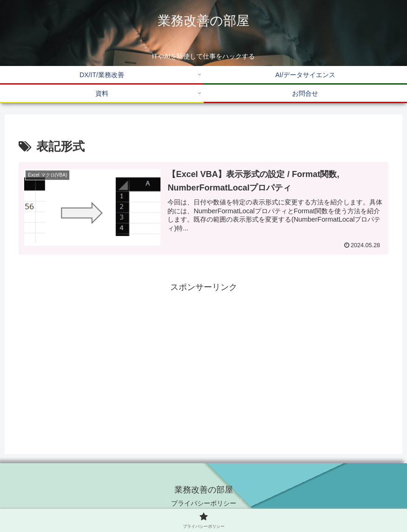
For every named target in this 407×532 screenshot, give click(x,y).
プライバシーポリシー (204, 503)
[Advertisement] (203, 360)
